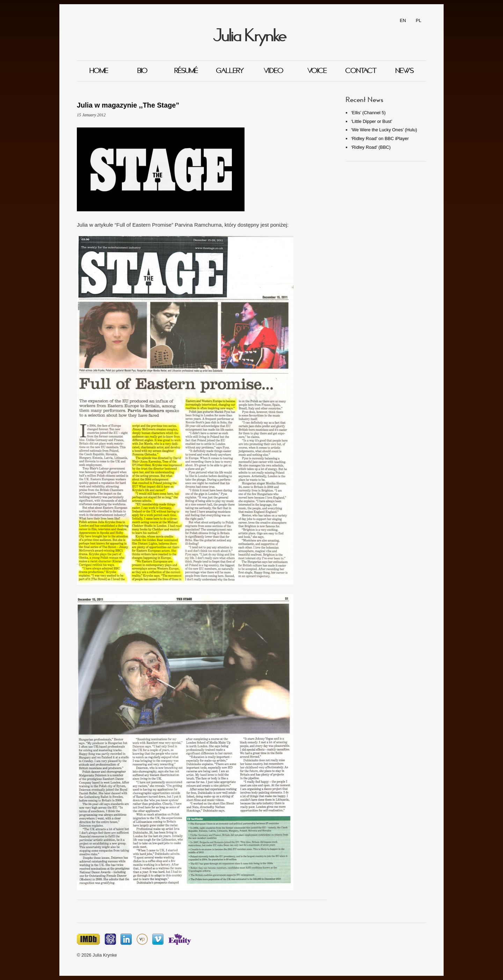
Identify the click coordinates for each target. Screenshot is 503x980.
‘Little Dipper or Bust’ (372, 121)
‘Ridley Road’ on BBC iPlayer (380, 138)
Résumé (186, 71)
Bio (142, 71)
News (404, 71)
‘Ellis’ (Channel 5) (368, 113)
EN (403, 20)
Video (274, 71)
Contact (361, 71)
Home (99, 71)
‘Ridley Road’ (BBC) (371, 147)
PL (418, 20)
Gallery (230, 71)
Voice (317, 71)
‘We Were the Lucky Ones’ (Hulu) (384, 130)
